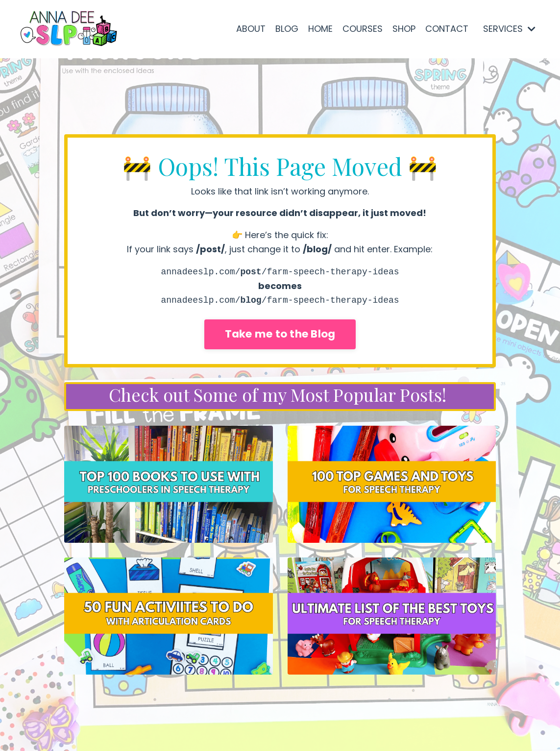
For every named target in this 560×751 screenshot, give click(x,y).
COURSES (363, 29)
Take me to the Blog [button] (280, 334)
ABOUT (251, 29)
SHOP (404, 29)
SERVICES (509, 29)
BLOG (287, 29)
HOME (320, 29)
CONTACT (447, 29)
